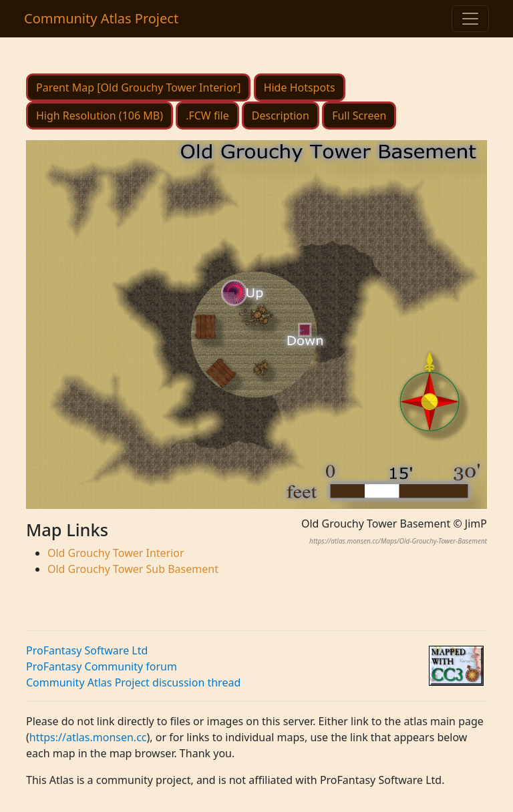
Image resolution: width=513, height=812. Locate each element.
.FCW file (207, 116)
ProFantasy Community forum (102, 666)
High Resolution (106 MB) (100, 116)
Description (281, 116)
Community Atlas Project (101, 18)
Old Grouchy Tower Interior (116, 553)
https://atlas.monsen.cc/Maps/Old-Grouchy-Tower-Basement (398, 541)
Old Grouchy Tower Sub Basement (133, 569)
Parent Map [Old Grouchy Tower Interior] (138, 87)
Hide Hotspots (300, 87)
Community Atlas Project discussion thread (133, 682)
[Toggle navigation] (470, 19)
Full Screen (359, 116)
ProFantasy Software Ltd (87, 650)
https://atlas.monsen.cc (88, 737)
